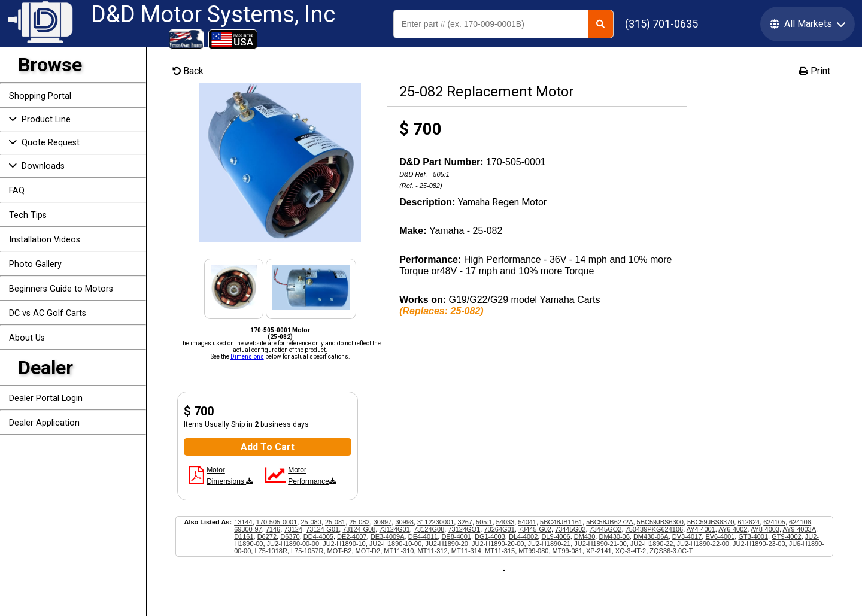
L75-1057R (307, 551)
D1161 (244, 536)
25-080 (311, 522)
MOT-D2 (368, 551)
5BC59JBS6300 (660, 522)
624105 (774, 522)
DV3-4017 (687, 536)
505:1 (484, 522)
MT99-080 (533, 551)
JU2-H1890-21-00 (600, 544)
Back (188, 71)
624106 (800, 522)
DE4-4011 (423, 536)
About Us (27, 338)
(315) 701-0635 (661, 24)
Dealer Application (44, 423)
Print (815, 71)
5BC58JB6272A (609, 522)
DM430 (585, 536)
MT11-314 (466, 551)
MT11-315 (500, 551)
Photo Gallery (35, 264)
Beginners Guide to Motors (61, 289)
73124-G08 (359, 529)
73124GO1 (464, 529)
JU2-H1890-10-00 (395, 544)
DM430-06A (651, 536)
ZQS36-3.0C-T (671, 551)
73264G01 (499, 529)
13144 (243, 522)
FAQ (17, 191)
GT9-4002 (787, 536)
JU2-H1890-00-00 (293, 544)
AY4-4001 (701, 529)
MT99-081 (567, 551)
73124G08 (429, 529)
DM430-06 (614, 536)
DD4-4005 (318, 536)
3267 (465, 522)
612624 (749, 522)
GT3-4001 (753, 536)
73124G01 (394, 529)
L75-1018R (271, 551)
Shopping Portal (40, 96)
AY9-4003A (799, 529)
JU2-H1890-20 (447, 544)
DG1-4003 (490, 536)
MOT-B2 (340, 551)
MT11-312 (433, 551)
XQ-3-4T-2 (631, 551)
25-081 (335, 522)
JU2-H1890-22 (652, 544)
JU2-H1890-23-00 (759, 544)
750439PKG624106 (655, 529)
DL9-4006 (556, 536)
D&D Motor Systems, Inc (213, 14)
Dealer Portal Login (46, 398)
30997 (383, 522)
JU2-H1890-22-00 (703, 544)
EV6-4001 (720, 536)
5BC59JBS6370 (711, 522)
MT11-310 (399, 551)
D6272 (267, 536)
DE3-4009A (388, 536)
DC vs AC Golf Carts (48, 313)
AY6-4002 (733, 529)
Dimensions (247, 356)
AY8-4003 (765, 529)
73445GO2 (606, 529)
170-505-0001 (277, 522)
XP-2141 (599, 551)
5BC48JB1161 (561, 522)
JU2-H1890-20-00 (498, 544)
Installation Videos (45, 240)
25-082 (359, 522)
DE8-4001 (456, 536)
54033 (506, 522)
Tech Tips (28, 215)
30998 (404, 522)
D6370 (290, 536)
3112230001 (435, 522)
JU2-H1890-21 (550, 544)
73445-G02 (535, 529)
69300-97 (248, 529)
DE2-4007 (352, 536)
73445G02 (570, 529)
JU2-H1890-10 (344, 544)
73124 (293, 529)
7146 (273, 529)
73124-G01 (322, 529)
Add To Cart (268, 447)
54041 (527, 522)
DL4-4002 (523, 536)
